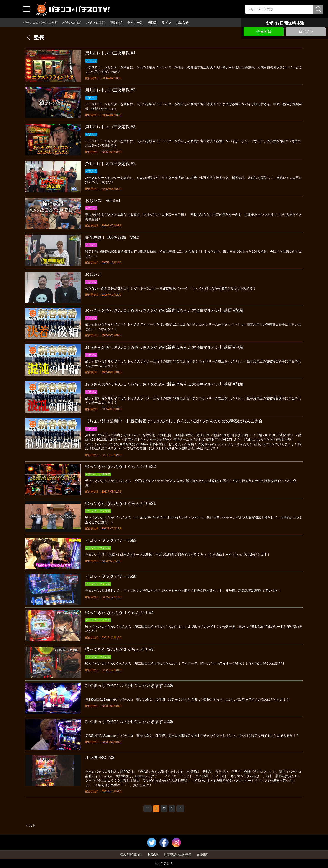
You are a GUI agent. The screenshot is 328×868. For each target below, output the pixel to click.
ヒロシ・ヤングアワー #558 (111, 576)
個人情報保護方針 (131, 855)
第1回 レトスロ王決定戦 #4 (110, 53)
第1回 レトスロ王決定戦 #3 (110, 90)
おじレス (93, 274)
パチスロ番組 (96, 23)
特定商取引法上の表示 (178, 855)
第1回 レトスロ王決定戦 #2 (110, 127)
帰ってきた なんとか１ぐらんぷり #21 (120, 503)
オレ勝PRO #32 (100, 758)
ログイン (306, 32)
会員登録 (264, 32)
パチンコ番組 (72, 23)
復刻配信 (116, 23)
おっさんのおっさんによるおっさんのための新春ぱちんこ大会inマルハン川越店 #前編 (164, 384)
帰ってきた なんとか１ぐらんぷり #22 (120, 467)
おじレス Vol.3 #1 (103, 200)
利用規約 (153, 855)
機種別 (152, 23)
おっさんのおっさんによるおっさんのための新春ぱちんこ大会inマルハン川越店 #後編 (164, 310)
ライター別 (135, 23)
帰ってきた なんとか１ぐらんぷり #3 (119, 649)
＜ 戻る (30, 825)
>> (180, 808)
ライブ (167, 23)
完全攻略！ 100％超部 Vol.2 (112, 237)
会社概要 (202, 855)
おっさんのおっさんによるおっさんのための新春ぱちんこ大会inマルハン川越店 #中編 (164, 347)
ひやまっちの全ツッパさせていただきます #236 (129, 686)
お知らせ (182, 23)
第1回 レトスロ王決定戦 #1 (110, 164)
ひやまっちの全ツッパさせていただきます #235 (129, 722)
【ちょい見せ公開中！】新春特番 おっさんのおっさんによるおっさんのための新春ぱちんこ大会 (174, 421)
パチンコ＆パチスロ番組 (40, 23)
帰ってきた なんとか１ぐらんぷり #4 (119, 613)
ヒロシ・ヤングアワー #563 (111, 540)
